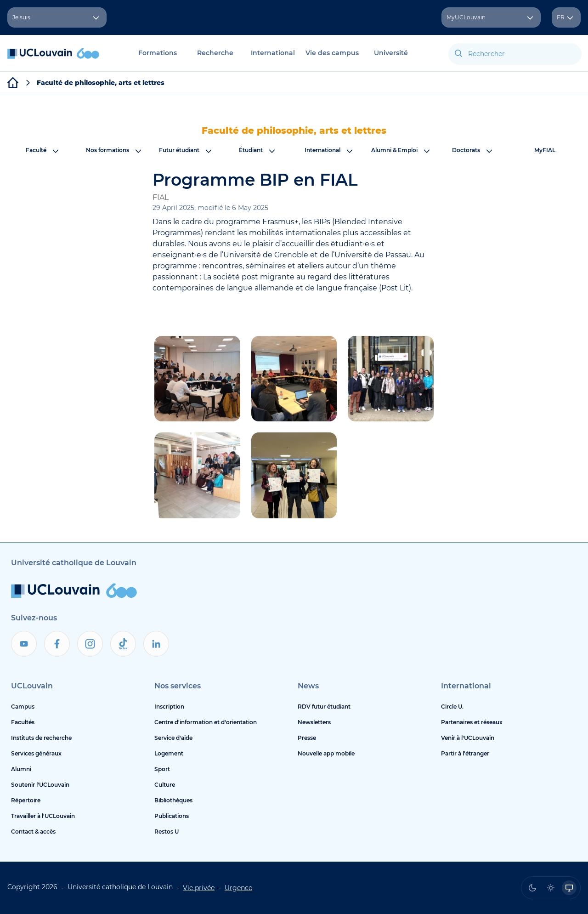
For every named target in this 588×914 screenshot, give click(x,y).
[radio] (532, 888)
